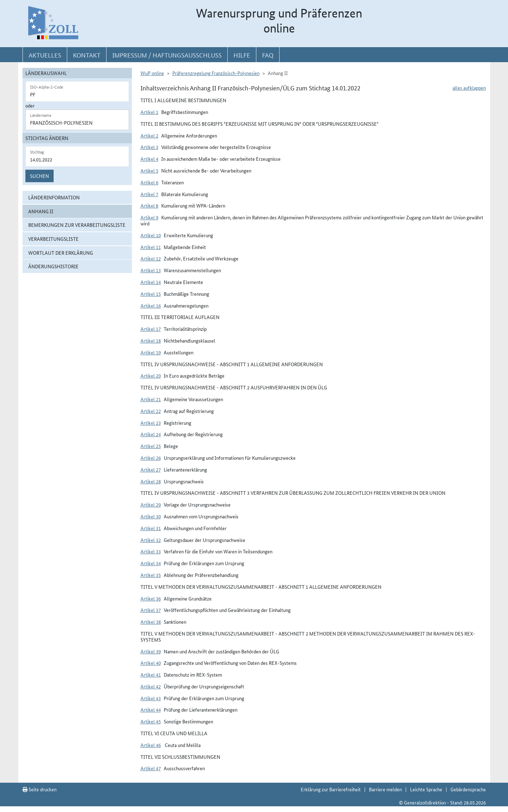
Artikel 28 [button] (151, 481)
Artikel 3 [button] (149, 147)
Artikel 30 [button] (151, 516)
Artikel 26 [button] (151, 458)
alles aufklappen (469, 88)
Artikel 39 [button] (151, 651)
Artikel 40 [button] (151, 663)
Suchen (40, 176)
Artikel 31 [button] (151, 528)
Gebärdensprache (468, 789)
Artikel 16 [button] (151, 305)
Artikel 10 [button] (151, 235)
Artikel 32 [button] (151, 540)
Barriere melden (385, 789)
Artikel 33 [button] (151, 551)
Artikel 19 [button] (151, 352)
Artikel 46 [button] (151, 745)
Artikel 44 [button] (151, 709)
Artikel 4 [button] (149, 159)
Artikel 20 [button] (151, 375)
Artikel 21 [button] (151, 399)
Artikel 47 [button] (151, 768)
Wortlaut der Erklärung (61, 253)
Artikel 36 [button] (151, 598)
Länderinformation (54, 197)
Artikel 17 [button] (151, 329)
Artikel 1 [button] (149, 112)
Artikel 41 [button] (151, 674)
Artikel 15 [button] (151, 294)
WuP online (152, 73)
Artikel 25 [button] (151, 446)
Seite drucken (40, 789)
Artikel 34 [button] (151, 563)
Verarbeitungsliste (53, 239)
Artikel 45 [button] (151, 721)
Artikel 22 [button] (151, 411)
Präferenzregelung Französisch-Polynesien (216, 73)
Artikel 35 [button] (151, 575)
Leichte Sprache (426, 789)
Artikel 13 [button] (151, 270)
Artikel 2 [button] (149, 135)
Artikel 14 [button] (151, 282)
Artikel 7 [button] (149, 194)
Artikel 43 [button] (151, 698)
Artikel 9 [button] (149, 217)
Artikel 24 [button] (151, 434)
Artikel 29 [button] (151, 504)
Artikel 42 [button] (151, 686)
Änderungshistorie (53, 266)
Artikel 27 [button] (151, 469)
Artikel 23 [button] (151, 423)
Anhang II (41, 211)
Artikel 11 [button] (151, 247)
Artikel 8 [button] (149, 205)
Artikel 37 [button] (151, 610)
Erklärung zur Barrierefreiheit (331, 789)
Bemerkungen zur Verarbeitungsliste (77, 225)
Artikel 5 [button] (149, 170)
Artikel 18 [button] (151, 340)
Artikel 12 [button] (151, 258)
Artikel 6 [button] (149, 182)
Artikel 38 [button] (151, 622)
